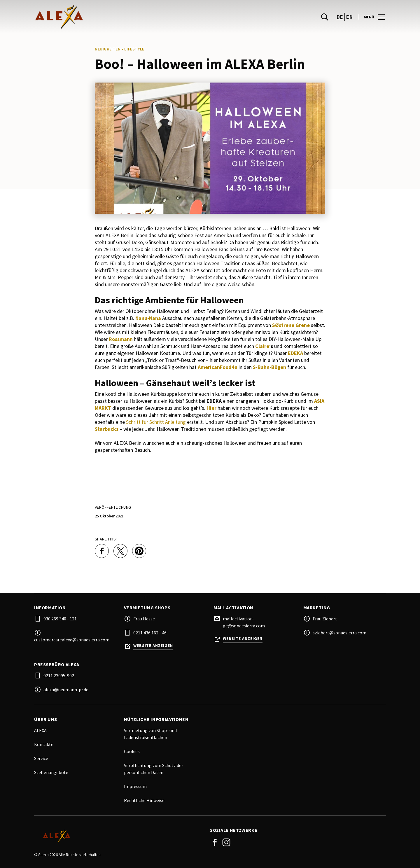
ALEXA (40, 730)
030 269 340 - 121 (60, 619)
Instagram (226, 842)
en (349, 18)
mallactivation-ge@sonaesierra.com (244, 622)
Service (41, 758)
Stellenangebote (51, 772)
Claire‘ (263, 346)
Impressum (135, 786)
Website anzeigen (153, 646)
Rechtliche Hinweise (144, 800)
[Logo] (119, 836)
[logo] (123, 17)
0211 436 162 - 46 (150, 633)
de (340, 18)
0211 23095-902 (59, 675)
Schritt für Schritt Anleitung (156, 422)
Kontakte (44, 744)
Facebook (215, 842)
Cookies (132, 751)
